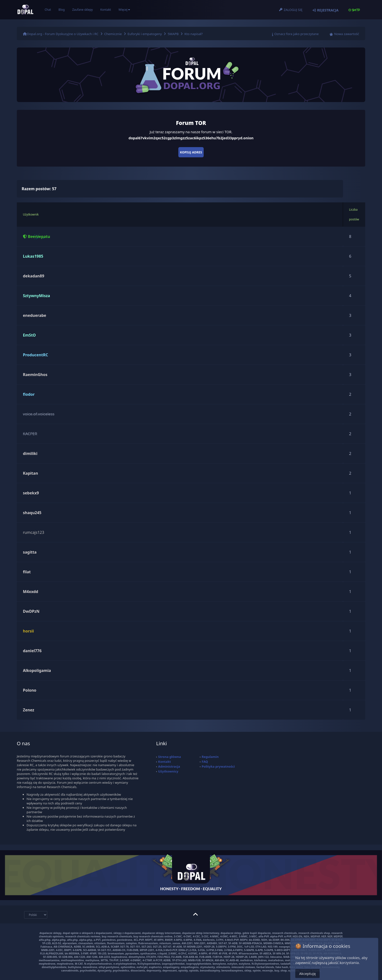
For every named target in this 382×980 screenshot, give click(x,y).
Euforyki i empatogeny (145, 34)
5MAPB (173, 34)
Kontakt (106, 10)
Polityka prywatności (218, 766)
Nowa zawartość (347, 34)
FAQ (205, 762)
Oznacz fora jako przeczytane (296, 34)
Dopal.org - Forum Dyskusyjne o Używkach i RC (63, 34)
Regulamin (210, 757)
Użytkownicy (168, 771)
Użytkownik (31, 214)
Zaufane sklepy (82, 10)
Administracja (169, 766)
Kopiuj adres (191, 152)
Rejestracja (328, 10)
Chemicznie (113, 34)
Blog (62, 10)
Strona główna (170, 757)
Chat (48, 10)
